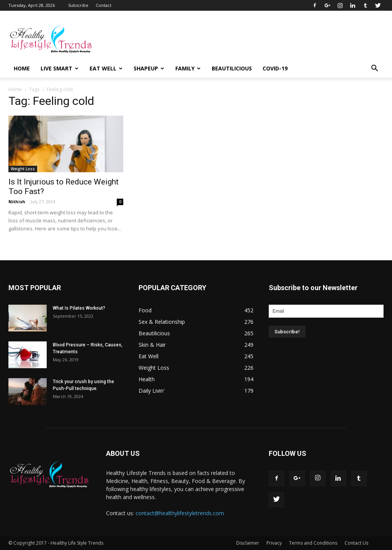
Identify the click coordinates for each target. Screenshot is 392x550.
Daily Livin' (152, 391)
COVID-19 (275, 68)
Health (147, 379)
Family (188, 68)
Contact (104, 5)
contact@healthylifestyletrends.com (180, 513)
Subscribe (78, 5)
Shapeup (149, 68)
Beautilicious (232, 68)
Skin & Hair (152, 345)
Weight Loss (23, 169)
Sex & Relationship (162, 322)
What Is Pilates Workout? (79, 308)
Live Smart (60, 68)
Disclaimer (248, 543)
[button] (374, 69)
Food (145, 310)
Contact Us (356, 543)
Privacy (274, 543)
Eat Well (106, 68)
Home (22, 68)
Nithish (17, 202)
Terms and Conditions (313, 543)
